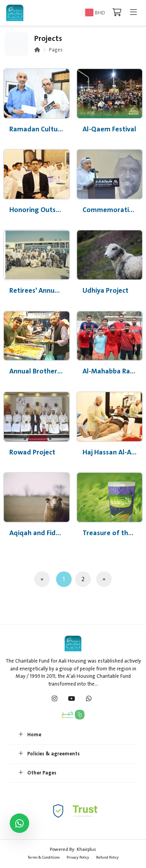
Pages (56, 50)
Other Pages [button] (38, 773)
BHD (100, 13)
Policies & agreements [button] (49, 754)
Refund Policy (107, 857)
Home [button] (30, 735)
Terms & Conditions (44, 857)
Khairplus (86, 849)
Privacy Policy (78, 857)
